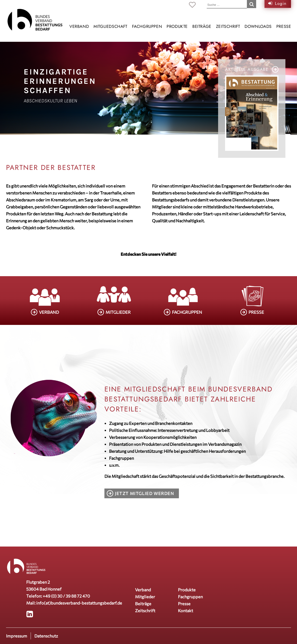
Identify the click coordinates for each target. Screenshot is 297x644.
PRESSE (256, 312)
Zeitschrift (228, 26)
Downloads (258, 26)
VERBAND (49, 312)
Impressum (17, 636)
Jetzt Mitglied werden (145, 493)
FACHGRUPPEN (187, 312)
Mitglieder (145, 597)
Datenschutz (46, 636)
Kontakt (186, 611)
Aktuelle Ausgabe (247, 69)
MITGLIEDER (118, 312)
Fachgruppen (147, 26)
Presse (284, 26)
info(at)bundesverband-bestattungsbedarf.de (79, 603)
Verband (79, 26)
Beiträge (202, 26)
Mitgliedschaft (110, 26)
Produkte (177, 26)
